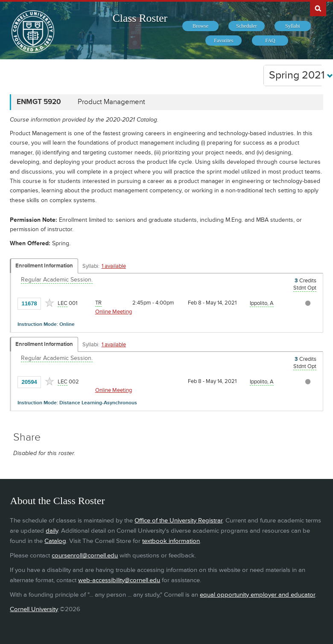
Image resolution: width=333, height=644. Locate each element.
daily (52, 531)
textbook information (171, 541)
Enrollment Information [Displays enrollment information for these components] (44, 266)
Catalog (55, 541)
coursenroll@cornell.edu (85, 556)
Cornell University (34, 609)
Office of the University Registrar (178, 521)
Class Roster (140, 18)
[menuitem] (200, 26)
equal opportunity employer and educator (257, 595)
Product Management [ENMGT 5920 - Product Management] (111, 102)
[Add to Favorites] (50, 303)
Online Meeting (114, 312)
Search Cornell (318, 8)
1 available (114, 266)
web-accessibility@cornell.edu (119, 580)
